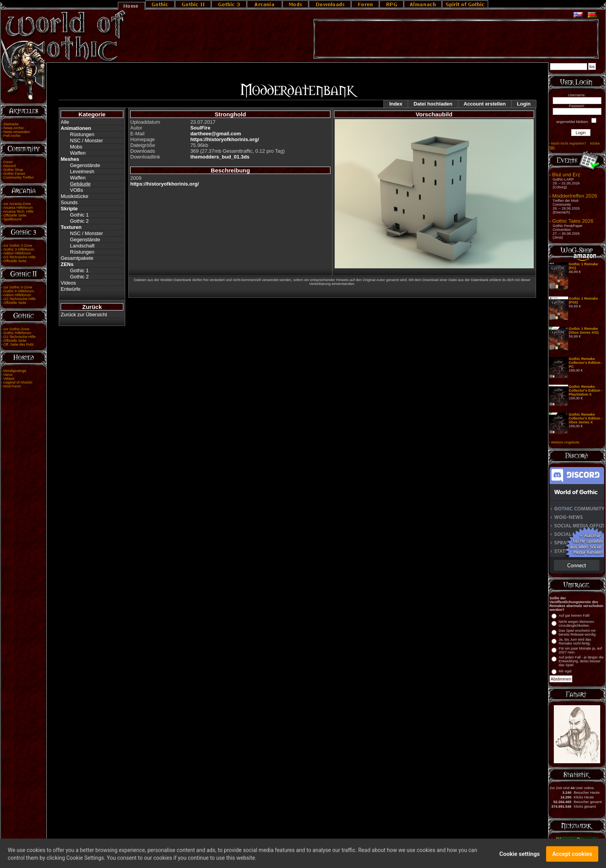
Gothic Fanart (14, 174)
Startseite (11, 124)
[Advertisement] (456, 39)
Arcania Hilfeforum (18, 208)
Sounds (69, 202)
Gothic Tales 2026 (573, 221)
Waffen (78, 153)
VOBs (77, 190)
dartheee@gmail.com (215, 134)
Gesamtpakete (77, 258)
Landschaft (82, 246)
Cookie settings (520, 858)
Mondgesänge (15, 371)
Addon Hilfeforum (17, 253)
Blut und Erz (566, 175)
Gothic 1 (79, 215)
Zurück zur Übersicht (84, 315)
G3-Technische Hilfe (20, 257)
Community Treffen (19, 177)
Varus (8, 375)
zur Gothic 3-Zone (18, 246)
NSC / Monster (86, 141)
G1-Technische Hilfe (20, 337)
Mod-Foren (12, 386)
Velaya (9, 379)
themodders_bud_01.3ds (220, 157)
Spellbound (13, 219)
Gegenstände (85, 165)
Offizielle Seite (15, 215)
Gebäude (80, 184)
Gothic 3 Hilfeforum (19, 249)
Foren (8, 162)
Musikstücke (75, 196)
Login (524, 104)
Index (396, 104)
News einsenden (17, 132)
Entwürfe (71, 289)
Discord (10, 166)
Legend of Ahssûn (18, 382)
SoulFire (200, 128)
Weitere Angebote (565, 442)
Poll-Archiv (12, 136)
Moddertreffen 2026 (575, 196)
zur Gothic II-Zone (18, 287)
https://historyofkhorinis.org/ (225, 139)
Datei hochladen (433, 104)
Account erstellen (485, 104)
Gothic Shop (13, 170)
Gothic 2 (79, 221)
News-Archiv (14, 128)
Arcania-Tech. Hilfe (18, 211)
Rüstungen (82, 134)
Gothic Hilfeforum (17, 333)
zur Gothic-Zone (16, 329)
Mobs (76, 147)
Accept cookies (572, 858)
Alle (65, 122)
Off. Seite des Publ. (19, 344)
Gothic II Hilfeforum (19, 291)
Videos (68, 283)
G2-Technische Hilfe (20, 299)
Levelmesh (82, 171)
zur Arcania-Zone (17, 204)
